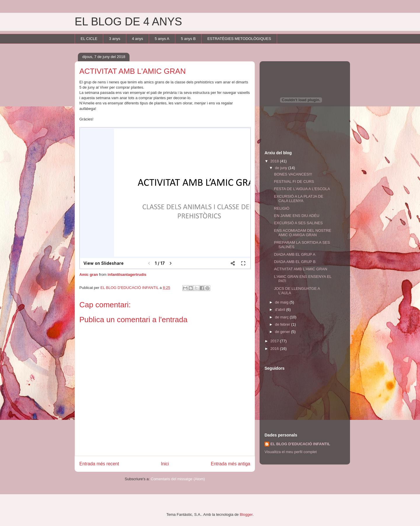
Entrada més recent (99, 464)
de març (282, 317)
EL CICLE (89, 39)
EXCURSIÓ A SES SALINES (298, 223)
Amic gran (89, 275)
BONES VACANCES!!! (293, 174)
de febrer (283, 324)
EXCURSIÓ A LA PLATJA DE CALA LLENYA (299, 199)
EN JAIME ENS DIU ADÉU (296, 216)
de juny (282, 168)
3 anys (115, 39)
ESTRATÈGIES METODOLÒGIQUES (239, 39)
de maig (282, 302)
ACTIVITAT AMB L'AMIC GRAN (300, 269)
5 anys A (162, 39)
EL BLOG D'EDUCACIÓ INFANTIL (300, 444)
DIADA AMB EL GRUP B (295, 262)
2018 (275, 161)
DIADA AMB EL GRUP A (295, 254)
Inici (165, 464)
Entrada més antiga (231, 464)
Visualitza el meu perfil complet (291, 452)
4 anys (137, 39)
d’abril (281, 310)
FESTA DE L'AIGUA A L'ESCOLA (302, 189)
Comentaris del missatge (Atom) (178, 479)
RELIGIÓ (282, 208)
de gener (283, 332)
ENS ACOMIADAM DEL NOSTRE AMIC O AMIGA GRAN (302, 233)
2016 (275, 349)
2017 (275, 341)
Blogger (246, 514)
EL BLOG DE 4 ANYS (128, 22)
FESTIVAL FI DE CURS (294, 182)
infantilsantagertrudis (127, 275)
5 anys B (188, 39)
